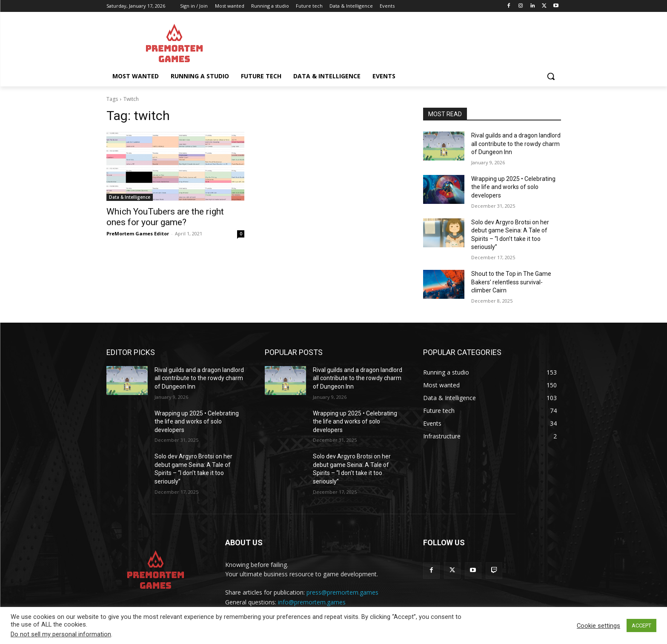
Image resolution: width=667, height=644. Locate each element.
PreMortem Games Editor (138, 233)
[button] (551, 76)
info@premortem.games (312, 602)
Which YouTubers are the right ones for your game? (165, 217)
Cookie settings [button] (598, 626)
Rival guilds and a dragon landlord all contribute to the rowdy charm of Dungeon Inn (516, 144)
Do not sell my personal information (61, 634)
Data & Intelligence (130, 197)
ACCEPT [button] (641, 625)
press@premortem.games (342, 592)
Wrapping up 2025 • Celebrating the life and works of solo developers (513, 187)
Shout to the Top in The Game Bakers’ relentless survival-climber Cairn (511, 282)
